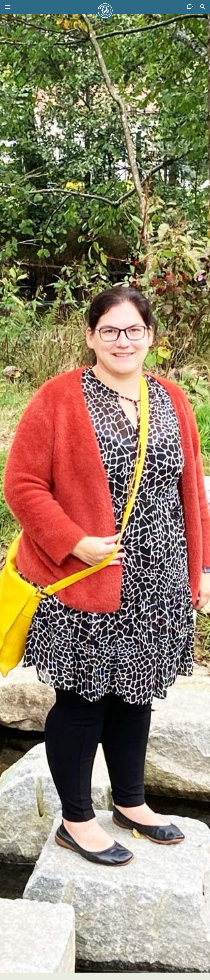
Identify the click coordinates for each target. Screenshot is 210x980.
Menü (6, 5)
